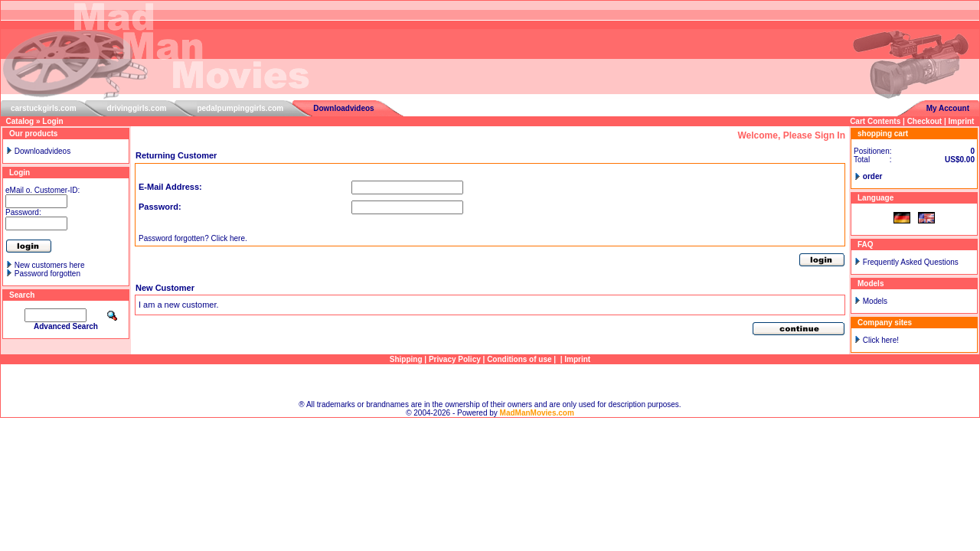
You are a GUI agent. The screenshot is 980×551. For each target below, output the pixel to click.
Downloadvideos (343, 108)
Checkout (925, 121)
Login (52, 121)
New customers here (50, 265)
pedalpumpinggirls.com (240, 108)
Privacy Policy (455, 359)
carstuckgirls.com (44, 108)
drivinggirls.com (137, 108)
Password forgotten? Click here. (193, 238)
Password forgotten (47, 274)
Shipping (406, 359)
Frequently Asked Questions (911, 262)
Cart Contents (875, 121)
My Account (948, 108)
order (873, 176)
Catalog (20, 121)
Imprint (962, 121)
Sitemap (490, 382)
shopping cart (883, 134)
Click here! (881, 340)
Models (875, 301)
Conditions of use (519, 359)
